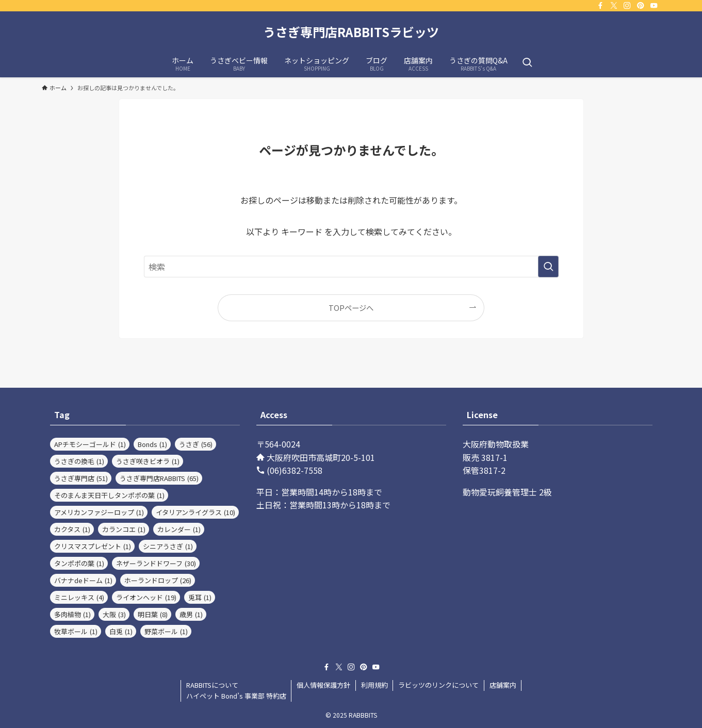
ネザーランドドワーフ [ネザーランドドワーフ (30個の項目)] (156, 563)
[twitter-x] (614, 6)
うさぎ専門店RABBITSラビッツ (351, 32)
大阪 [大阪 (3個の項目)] (114, 614)
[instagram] (627, 6)
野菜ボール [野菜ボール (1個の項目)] (166, 631)
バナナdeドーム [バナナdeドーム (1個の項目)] (83, 580)
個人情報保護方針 (323, 685)
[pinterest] (641, 6)
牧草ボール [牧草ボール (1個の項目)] (76, 631)
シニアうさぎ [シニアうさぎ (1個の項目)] (168, 546)
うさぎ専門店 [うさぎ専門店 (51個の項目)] (81, 478)
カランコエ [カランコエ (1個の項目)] (124, 529)
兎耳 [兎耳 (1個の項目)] (200, 597)
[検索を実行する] (548, 267)
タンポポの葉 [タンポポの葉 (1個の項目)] (79, 563)
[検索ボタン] (527, 63)
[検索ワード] (351, 267)
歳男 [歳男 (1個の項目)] (191, 614)
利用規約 (374, 685)
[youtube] (654, 6)
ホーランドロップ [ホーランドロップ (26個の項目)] (158, 580)
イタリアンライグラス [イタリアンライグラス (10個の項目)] (195, 512)
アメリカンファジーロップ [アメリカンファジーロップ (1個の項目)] (99, 512)
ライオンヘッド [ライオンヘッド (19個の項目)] (146, 597)
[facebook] (600, 6)
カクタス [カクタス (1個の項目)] (72, 529)
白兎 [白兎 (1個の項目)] (121, 631)
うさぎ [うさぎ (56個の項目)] (196, 444)
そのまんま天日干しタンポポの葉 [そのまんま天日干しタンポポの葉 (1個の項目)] (109, 495)
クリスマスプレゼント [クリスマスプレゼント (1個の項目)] (93, 546)
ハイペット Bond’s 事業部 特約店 (236, 696)
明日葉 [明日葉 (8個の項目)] (153, 614)
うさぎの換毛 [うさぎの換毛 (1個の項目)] (79, 461)
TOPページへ (351, 308)
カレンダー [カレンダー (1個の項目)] (179, 529)
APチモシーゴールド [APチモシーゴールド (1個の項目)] (90, 444)
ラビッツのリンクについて (438, 685)
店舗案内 (503, 685)
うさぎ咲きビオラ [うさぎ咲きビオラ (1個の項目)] (148, 461)
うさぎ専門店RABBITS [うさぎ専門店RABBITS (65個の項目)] (159, 478)
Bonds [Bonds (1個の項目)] (152, 444)
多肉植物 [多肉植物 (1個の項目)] (72, 614)
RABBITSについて (212, 685)
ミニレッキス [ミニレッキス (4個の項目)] (79, 597)
